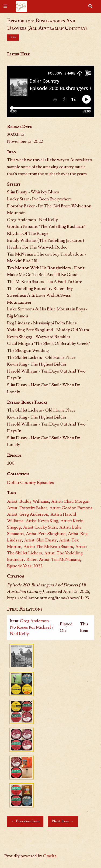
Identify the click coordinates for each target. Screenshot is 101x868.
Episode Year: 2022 (25, 566)
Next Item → (63, 821)
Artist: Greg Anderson (28, 514)
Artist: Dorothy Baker (27, 508)
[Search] (90, 6)
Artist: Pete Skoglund (46, 534)
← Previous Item (25, 821)
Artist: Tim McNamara (59, 559)
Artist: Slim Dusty (40, 540)
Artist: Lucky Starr (40, 527)
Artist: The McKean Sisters (48, 547)
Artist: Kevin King (42, 521)
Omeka (50, 856)
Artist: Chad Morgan (70, 501)
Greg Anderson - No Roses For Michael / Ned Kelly (32, 627)
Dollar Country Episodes (30, 483)
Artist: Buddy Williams (28, 501)
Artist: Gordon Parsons (71, 508)
